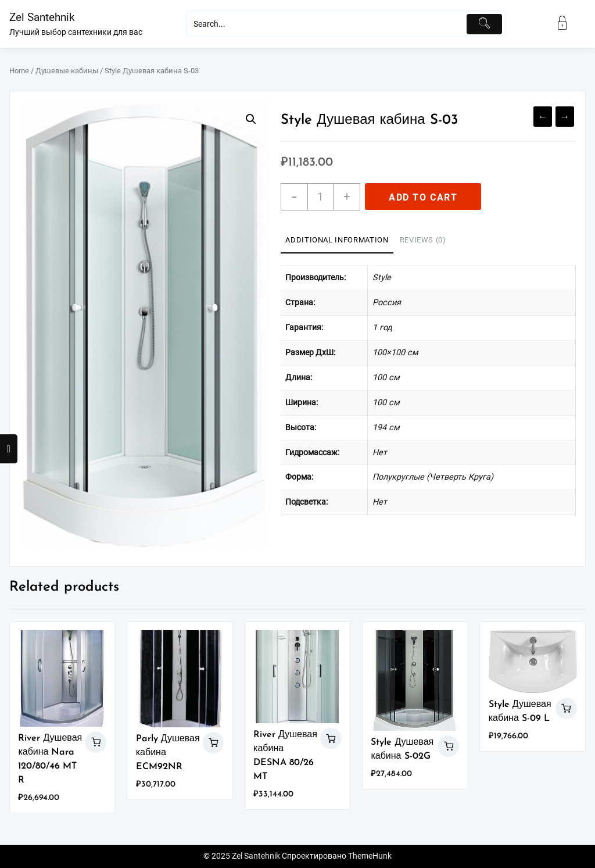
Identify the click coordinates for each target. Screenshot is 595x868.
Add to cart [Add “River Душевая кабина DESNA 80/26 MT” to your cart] (331, 739)
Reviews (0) (423, 240)
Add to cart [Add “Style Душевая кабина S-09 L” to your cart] (566, 708)
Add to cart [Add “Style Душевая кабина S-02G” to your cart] (448, 746)
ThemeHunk (370, 856)
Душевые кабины (67, 71)
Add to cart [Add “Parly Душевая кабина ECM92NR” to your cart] (214, 743)
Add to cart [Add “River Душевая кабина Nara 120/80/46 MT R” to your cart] (96, 742)
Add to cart (423, 197)
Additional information (337, 240)
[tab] (337, 241)
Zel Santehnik (42, 17)
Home (19, 71)
